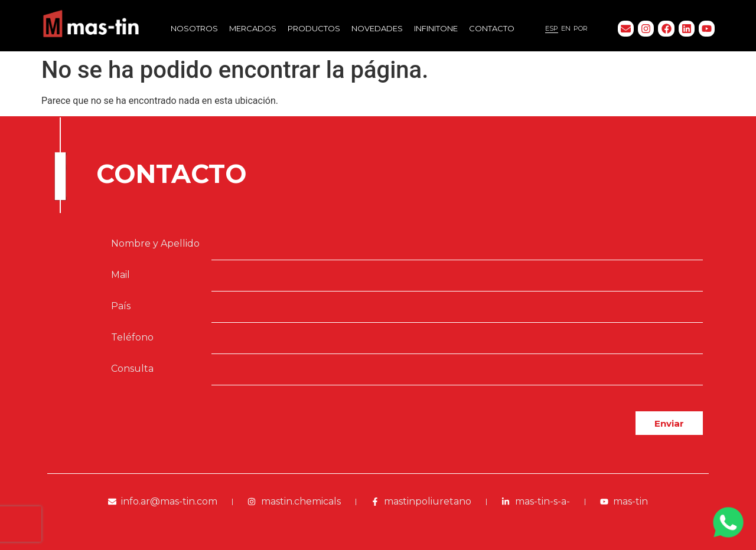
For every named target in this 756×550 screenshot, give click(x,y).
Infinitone (436, 28)
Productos (314, 28)
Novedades (377, 28)
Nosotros (194, 28)
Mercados (253, 28)
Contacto (492, 28)
